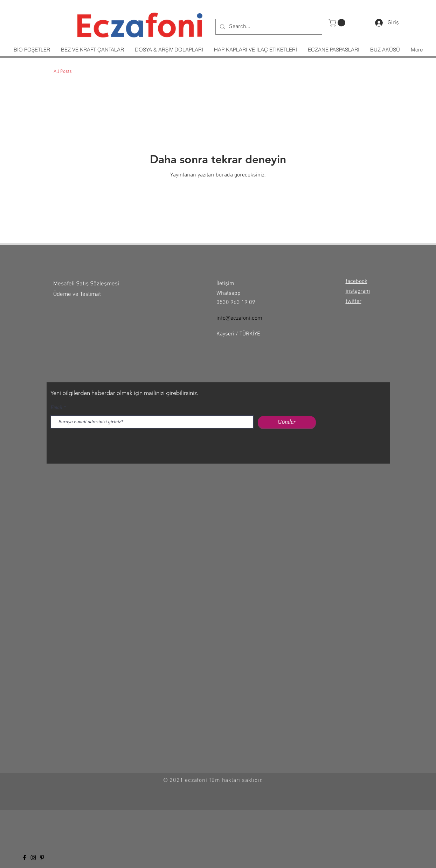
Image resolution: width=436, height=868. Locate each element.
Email (57, 408)
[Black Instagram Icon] (33, 857)
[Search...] (268, 27)
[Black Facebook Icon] (25, 857)
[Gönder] (287, 422)
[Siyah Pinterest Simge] (42, 857)
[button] (338, 23)
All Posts (63, 72)
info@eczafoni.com (239, 318)
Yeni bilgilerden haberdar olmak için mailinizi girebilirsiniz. (124, 393)
